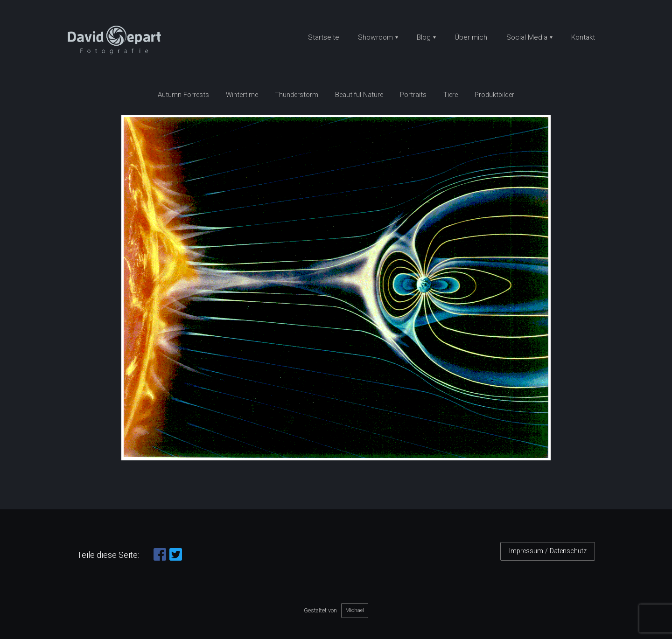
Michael (355, 610)
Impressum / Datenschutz (548, 551)
